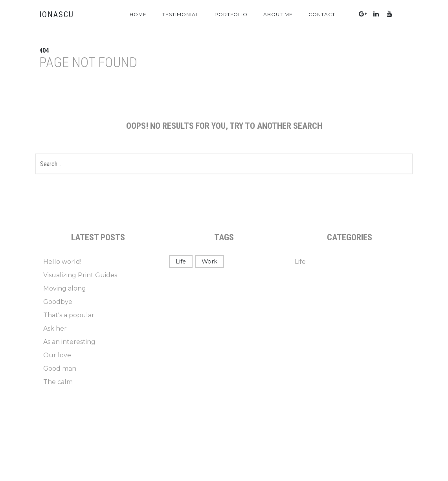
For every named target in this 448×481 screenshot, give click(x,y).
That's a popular (69, 315)
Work (209, 262)
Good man (60, 369)
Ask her (55, 328)
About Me (278, 14)
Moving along (65, 288)
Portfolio (231, 14)
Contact (322, 14)
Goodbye (58, 302)
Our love (57, 355)
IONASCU (57, 15)
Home (138, 14)
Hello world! (62, 262)
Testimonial (181, 14)
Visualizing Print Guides (80, 275)
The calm (58, 382)
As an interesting (69, 342)
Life (181, 262)
